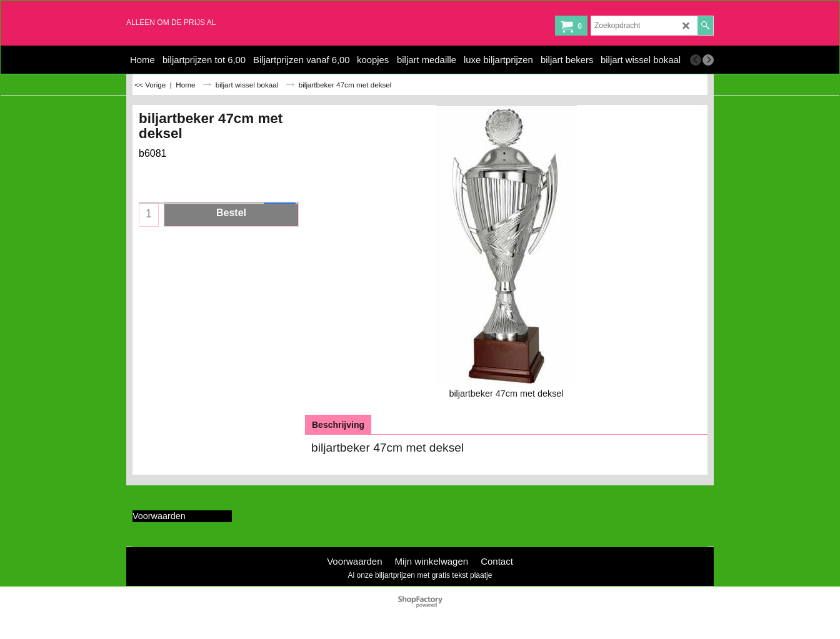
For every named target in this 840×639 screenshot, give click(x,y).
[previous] (696, 60)
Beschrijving (338, 425)
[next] (708, 60)
